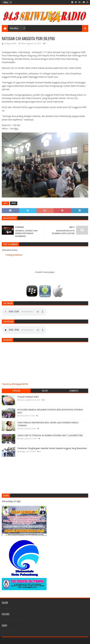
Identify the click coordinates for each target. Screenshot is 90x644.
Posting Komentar (14, 255)
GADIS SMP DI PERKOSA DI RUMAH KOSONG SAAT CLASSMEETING (50, 435)
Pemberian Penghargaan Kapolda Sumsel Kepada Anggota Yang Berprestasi (52, 448)
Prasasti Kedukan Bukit (28, 397)
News (14, 203)
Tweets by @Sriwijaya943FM (15, 384)
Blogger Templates (36, 640)
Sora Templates (18, 640)
